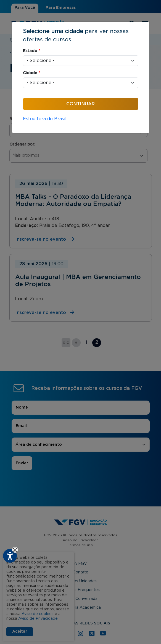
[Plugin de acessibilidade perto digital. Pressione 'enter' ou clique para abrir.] (10, 556)
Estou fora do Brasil (45, 119)
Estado (31, 51)
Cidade (31, 73)
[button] (15, 550)
